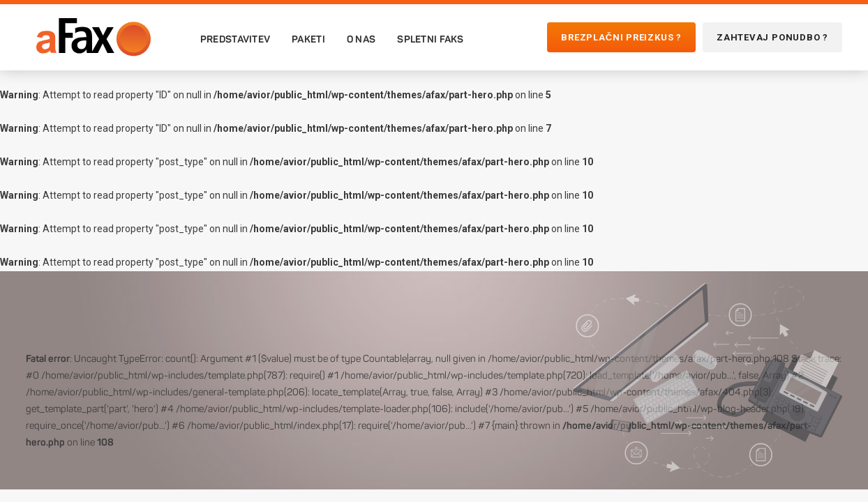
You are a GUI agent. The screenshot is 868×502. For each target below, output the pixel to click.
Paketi (308, 39)
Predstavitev (235, 39)
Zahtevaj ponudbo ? (772, 37)
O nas (361, 39)
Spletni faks (430, 39)
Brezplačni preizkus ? (621, 37)
